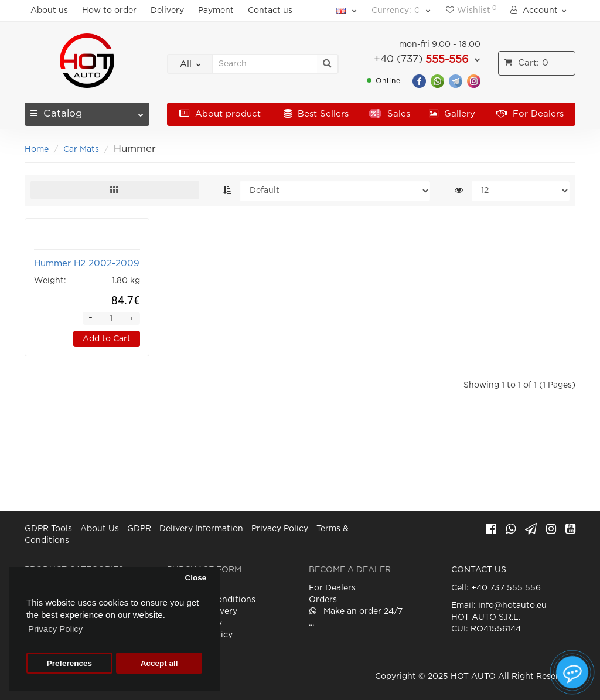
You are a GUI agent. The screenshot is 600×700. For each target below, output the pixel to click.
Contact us (270, 11)
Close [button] (195, 578)
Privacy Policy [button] (55, 629)
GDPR (139, 529)
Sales (390, 114)
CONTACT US (479, 570)
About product (220, 114)
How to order (109, 11)
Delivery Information (201, 529)
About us (49, 11)
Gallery (452, 114)
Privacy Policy (280, 529)
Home (37, 149)
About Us (100, 529)
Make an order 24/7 (356, 612)
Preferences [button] (69, 663)
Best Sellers (316, 114)
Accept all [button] (159, 663)
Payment (216, 11)
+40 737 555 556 (506, 589)
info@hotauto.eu (512, 606)
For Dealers (530, 114)
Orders (323, 600)
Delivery (167, 11)
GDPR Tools (48, 529)
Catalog (87, 111)
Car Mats (81, 149)
